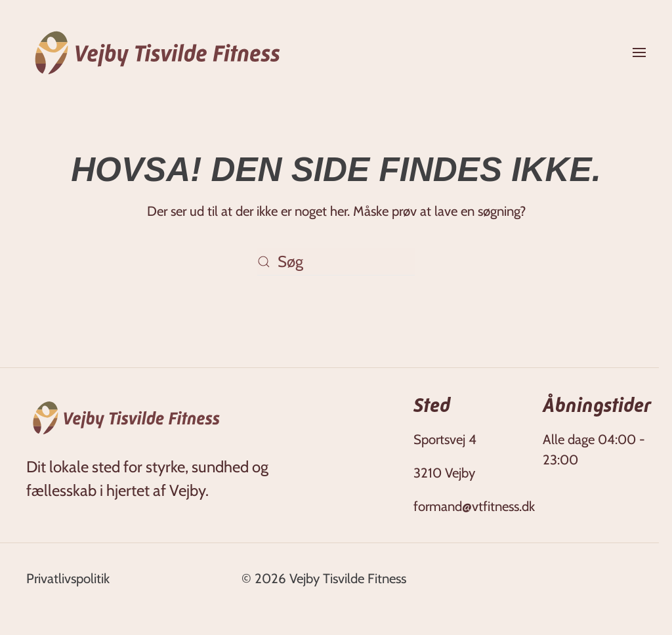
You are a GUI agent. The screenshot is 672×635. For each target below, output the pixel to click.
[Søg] (336, 262)
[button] (639, 53)
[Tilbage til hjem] (157, 53)
